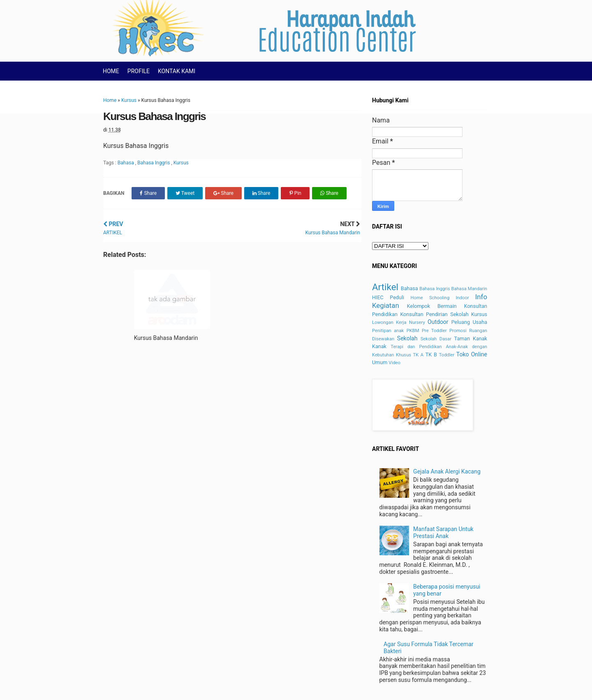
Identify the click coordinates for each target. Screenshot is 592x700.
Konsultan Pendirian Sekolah (434, 314)
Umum (380, 362)
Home (110, 100)
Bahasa (126, 163)
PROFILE (139, 71)
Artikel (385, 287)
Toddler (447, 355)
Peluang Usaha (469, 322)
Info (481, 297)
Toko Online (472, 354)
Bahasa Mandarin (469, 289)
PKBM (413, 331)
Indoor (462, 298)
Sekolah (407, 338)
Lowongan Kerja (389, 322)
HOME (111, 71)
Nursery (417, 322)
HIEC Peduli (388, 297)
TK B (431, 355)
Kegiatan (386, 305)
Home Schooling (430, 298)
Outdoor (438, 322)
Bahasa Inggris (154, 163)
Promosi (458, 331)
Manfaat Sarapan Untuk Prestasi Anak (443, 533)
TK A (419, 355)
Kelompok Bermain (432, 306)
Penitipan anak (388, 331)
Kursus (129, 100)
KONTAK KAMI (177, 71)
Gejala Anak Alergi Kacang (447, 471)
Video (394, 363)
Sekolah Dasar (436, 339)
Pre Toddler (434, 331)
